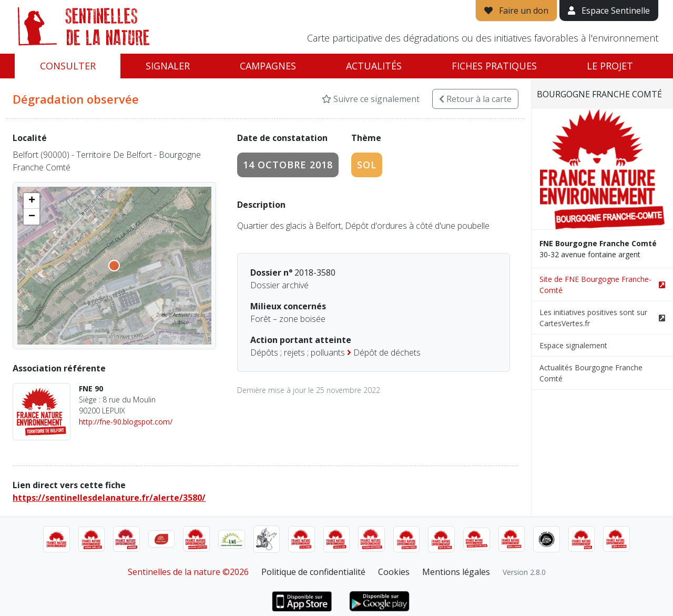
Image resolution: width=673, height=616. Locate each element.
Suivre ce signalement (371, 99)
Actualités (374, 66)
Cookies (394, 572)
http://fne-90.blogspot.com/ (126, 422)
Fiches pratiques (494, 66)
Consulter (68, 66)
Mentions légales (456, 572)
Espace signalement (573, 345)
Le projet (610, 66)
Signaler (168, 66)
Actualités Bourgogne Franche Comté (591, 373)
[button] (32, 201)
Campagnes (268, 66)
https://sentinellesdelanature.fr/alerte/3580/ (109, 498)
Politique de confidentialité (313, 572)
